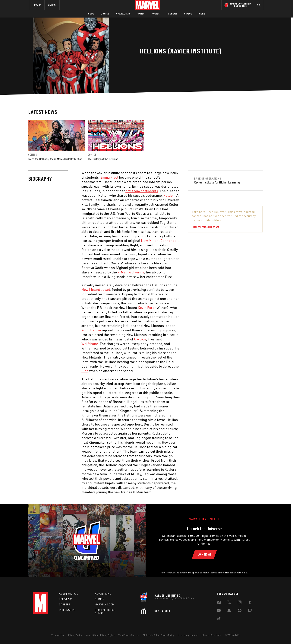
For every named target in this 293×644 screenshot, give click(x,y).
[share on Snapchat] (229, 611)
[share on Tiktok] (219, 619)
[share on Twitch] (250, 611)
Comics (105, 14)
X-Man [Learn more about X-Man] (123, 272)
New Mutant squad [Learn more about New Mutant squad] (96, 289)
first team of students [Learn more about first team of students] (142, 191)
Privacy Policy (75, 635)
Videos (188, 14)
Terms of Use (58, 635)
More (202, 14)
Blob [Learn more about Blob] (85, 371)
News (91, 14)
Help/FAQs (66, 599)
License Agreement (188, 635)
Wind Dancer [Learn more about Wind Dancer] (91, 330)
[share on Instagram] (240, 603)
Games (141, 14)
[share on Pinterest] (240, 611)
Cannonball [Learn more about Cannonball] (170, 241)
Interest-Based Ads (211, 635)
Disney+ (100, 599)
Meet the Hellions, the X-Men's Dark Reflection (55, 159)
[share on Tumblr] (250, 603)
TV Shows (172, 14)
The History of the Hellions (103, 159)
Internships (67, 610)
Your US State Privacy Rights (100, 635)
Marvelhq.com (105, 604)
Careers (65, 604)
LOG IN (38, 5)
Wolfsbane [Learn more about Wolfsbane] (90, 344)
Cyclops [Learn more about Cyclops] (140, 339)
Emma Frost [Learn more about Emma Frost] (109, 177)
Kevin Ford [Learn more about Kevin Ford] (146, 308)
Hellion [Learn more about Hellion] (169, 195)
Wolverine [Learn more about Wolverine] (136, 272)
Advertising (103, 594)
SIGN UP (52, 5)
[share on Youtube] (219, 611)
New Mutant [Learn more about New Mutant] (150, 241)
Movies (156, 14)
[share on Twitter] (229, 603)
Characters (123, 14)
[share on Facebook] (219, 603)
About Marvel (68, 594)
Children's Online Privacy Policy (159, 635)
